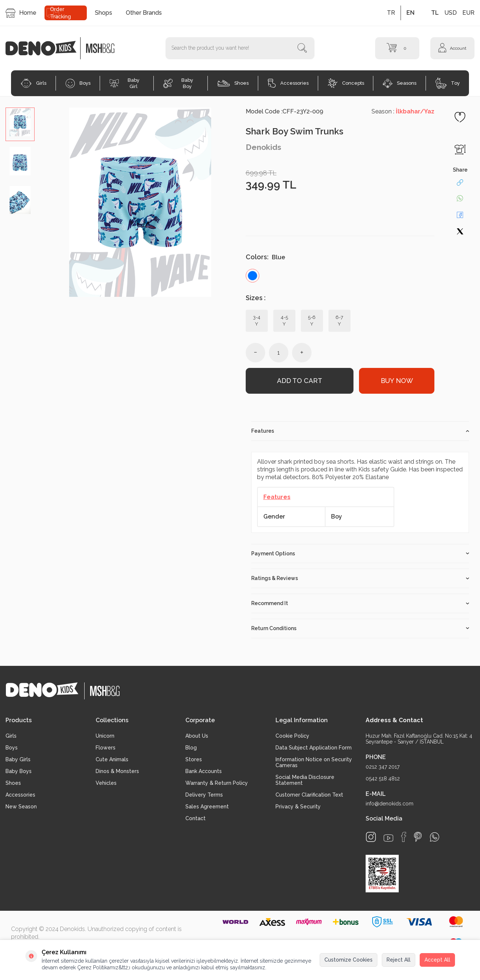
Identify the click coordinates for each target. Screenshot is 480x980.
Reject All (399, 960)
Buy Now (397, 381)
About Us (197, 736)
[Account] (452, 48)
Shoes (233, 83)
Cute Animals (112, 759)
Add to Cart (300, 381)
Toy (448, 83)
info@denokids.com (390, 804)
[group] (140, 202)
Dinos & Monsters (117, 771)
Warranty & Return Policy (217, 783)
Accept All (437, 960)
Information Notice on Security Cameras (314, 762)
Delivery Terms (204, 795)
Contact (195, 818)
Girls (33, 83)
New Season (21, 807)
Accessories (288, 83)
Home (21, 13)
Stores (194, 759)
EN (410, 13)
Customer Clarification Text (309, 795)
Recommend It (360, 603)
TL (435, 13)
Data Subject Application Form (314, 748)
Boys (78, 83)
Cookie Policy (292, 736)
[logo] (45, 48)
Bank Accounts (204, 771)
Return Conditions (360, 628)
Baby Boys (19, 771)
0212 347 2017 (383, 767)
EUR (468, 13)
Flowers (106, 748)
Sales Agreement (207, 807)
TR (391, 13)
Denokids (264, 147)
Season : (403, 111)
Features (360, 431)
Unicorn (105, 736)
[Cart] (397, 48)
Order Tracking (61, 13)
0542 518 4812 (383, 779)
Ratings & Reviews (360, 578)
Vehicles (106, 783)
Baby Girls (18, 759)
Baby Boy (178, 83)
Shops (104, 13)
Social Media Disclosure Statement (305, 780)
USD (451, 13)
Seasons (400, 83)
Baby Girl (125, 83)
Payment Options (360, 554)
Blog (191, 748)
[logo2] (100, 48)
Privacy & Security (298, 807)
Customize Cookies (349, 960)
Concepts (346, 83)
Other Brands (144, 13)
